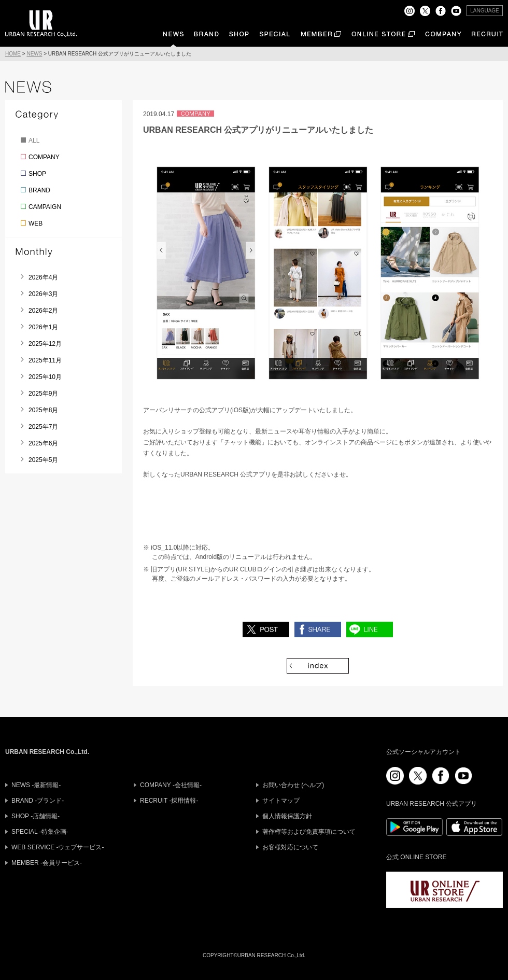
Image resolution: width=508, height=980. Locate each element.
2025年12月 (45, 344)
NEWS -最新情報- (36, 785)
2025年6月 (43, 443)
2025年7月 (43, 427)
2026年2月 (43, 311)
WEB (36, 223)
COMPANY (44, 157)
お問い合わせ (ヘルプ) (293, 785)
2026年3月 (43, 294)
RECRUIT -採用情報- (169, 801)
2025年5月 (43, 460)
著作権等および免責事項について (309, 832)
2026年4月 (43, 277)
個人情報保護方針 (287, 816)
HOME (13, 54)
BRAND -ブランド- (38, 801)
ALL (34, 141)
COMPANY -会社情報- (171, 785)
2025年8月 (43, 410)
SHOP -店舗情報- (36, 816)
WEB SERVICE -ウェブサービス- (58, 847)
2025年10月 (45, 377)
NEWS (34, 54)
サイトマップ (281, 801)
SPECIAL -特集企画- (40, 832)
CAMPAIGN (45, 207)
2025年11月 (45, 360)
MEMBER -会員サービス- (47, 863)
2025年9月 (43, 394)
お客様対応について (290, 847)
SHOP (37, 174)
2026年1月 (43, 327)
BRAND (39, 190)
